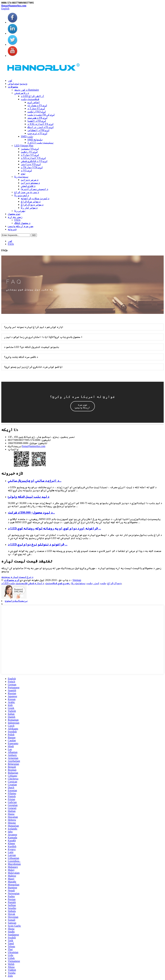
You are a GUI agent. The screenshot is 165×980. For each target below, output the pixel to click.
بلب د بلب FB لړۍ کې (41, 115)
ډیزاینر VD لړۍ (31, 164)
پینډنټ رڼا (21, 177)
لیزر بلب (93, 583)
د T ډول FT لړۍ (36, 108)
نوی (23, 174)
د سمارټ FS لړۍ (37, 105)
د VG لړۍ (26, 170)
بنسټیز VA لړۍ (30, 149)
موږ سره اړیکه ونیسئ (21, 226)
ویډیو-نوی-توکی (18, 84)
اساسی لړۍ (34, 102)
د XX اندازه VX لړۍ (33, 158)
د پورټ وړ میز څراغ (27, 192)
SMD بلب (27, 136)
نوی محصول (14, 214)
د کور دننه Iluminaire (27, 90)
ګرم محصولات (12, 580)
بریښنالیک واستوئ (16, 601)
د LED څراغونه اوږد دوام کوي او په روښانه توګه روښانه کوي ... (54, 528)
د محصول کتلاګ (22, 223)
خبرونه (12, 229)
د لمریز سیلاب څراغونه (35, 198)
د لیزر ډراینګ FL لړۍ (40, 127)
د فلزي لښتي (28, 186)
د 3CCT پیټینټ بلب (40, 143)
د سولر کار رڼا (29, 208)
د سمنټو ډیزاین (30, 183)
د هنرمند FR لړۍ (37, 118)
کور (10, 81)
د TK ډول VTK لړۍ (32, 167)
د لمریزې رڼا (22, 195)
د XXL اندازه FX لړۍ (40, 124)
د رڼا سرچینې (22, 93)
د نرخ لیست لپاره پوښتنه (17, 577)
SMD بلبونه (35, 140)
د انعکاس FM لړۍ (38, 130)
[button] (83, 406)
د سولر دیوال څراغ (32, 205)
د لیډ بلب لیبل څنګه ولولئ (29, 497)
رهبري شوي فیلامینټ (58, 583)
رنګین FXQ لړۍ (37, 112)
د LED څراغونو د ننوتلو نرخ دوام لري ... (38, 544)
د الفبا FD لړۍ (37, 121)
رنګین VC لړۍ (29, 152)
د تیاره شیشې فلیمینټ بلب (27, 583)
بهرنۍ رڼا (20, 211)
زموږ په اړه (15, 217)
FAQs (17, 220)
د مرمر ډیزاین (30, 180)
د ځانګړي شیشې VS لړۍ (34, 161)
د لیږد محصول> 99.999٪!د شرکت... (31, 513)
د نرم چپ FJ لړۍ (37, 133)
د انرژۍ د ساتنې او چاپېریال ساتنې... (35, 481)
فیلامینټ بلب (30, 99)
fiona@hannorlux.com (14, 6)
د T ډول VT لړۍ (30, 155)
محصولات (13, 87)
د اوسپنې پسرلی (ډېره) (35, 189)
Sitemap (77, 580)
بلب (103, 583)
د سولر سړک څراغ (31, 201)
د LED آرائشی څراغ (32, 96)
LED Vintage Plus (24, 146)
